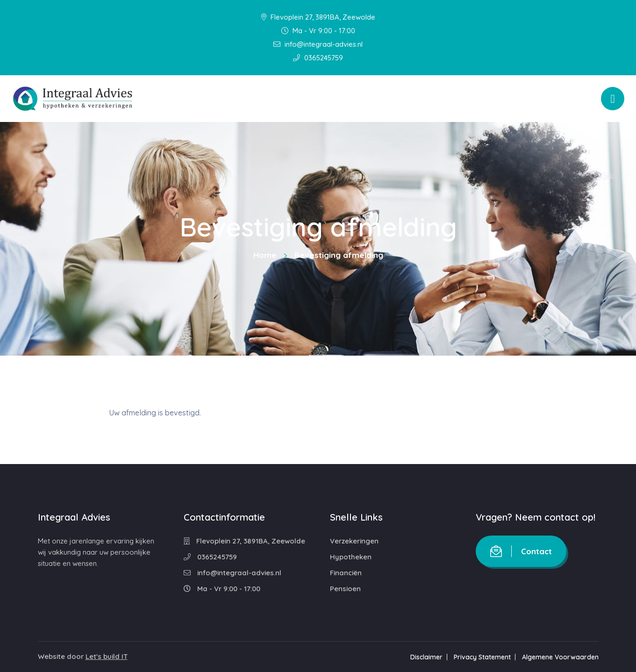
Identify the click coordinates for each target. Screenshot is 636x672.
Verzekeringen (354, 541)
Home (265, 255)
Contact (521, 551)
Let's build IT (107, 656)
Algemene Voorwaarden (560, 657)
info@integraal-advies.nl (318, 44)
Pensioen (345, 589)
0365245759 (318, 58)
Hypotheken (351, 557)
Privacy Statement (482, 657)
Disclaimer (426, 657)
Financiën (346, 573)
